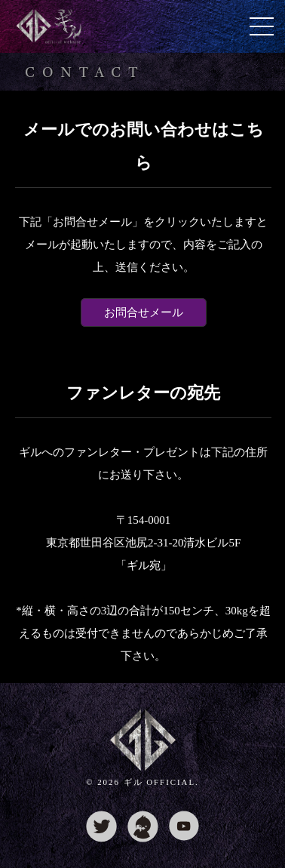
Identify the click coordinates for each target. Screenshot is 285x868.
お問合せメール (144, 312)
